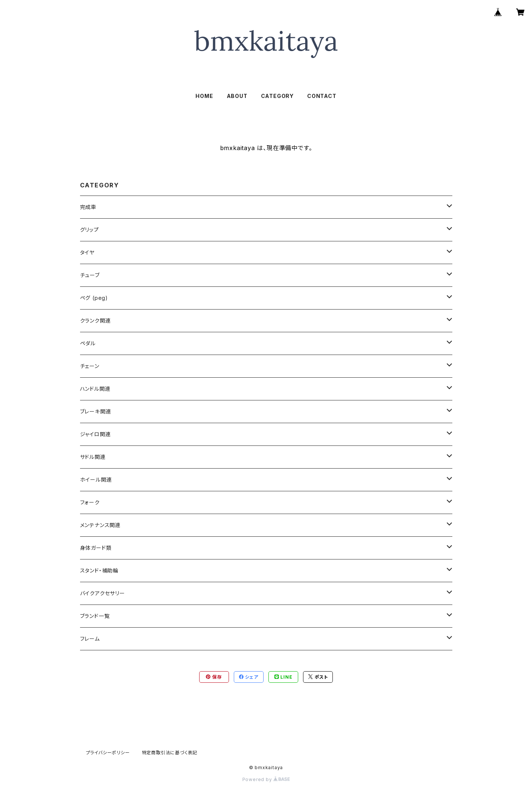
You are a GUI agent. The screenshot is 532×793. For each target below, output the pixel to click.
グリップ (90, 230)
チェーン (90, 366)
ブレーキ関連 (96, 411)
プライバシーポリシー (108, 753)
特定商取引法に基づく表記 (170, 753)
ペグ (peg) (94, 298)
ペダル (88, 343)
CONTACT (322, 96)
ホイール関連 (96, 480)
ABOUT (237, 96)
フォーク (90, 502)
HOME (204, 96)
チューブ (90, 275)
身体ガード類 (96, 548)
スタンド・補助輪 (99, 570)
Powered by (266, 779)
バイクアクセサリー (103, 593)
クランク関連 (95, 321)
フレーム (90, 639)
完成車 (88, 207)
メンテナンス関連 (100, 525)
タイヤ (87, 252)
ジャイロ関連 (95, 434)
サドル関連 (93, 457)
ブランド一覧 (95, 616)
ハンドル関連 (95, 389)
